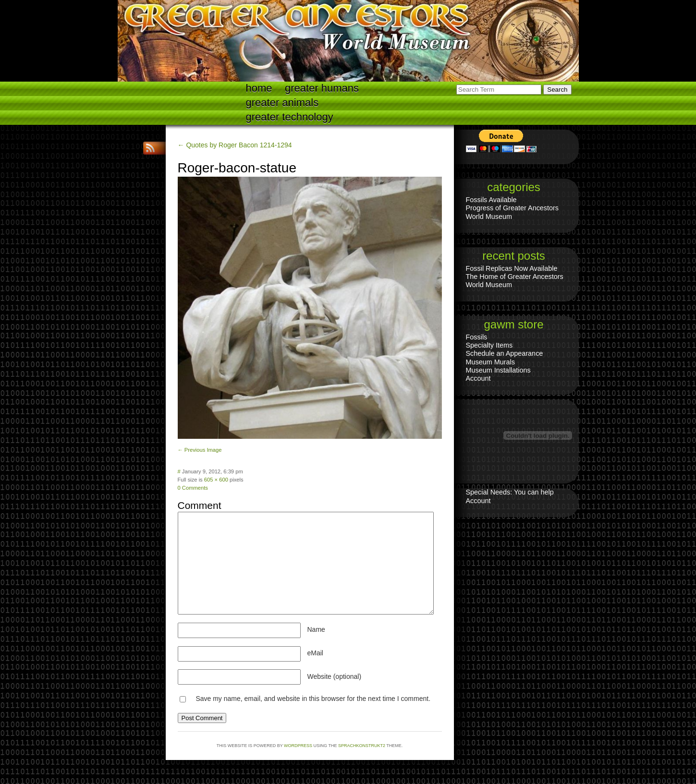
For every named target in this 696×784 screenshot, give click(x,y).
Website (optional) (335, 676)
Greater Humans (322, 88)
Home (259, 88)
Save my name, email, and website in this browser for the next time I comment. (313, 699)
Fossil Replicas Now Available (512, 268)
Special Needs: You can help (510, 492)
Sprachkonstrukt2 (362, 746)
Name (316, 629)
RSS (151, 148)
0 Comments (193, 488)
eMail (315, 653)
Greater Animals (282, 103)
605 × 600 (216, 480)
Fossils (477, 337)
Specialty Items (489, 345)
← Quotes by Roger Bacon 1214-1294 (235, 145)
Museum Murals (490, 362)
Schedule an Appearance (505, 353)
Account (478, 378)
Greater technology (290, 117)
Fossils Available (491, 200)
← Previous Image (200, 450)
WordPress (298, 746)
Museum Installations (498, 370)
